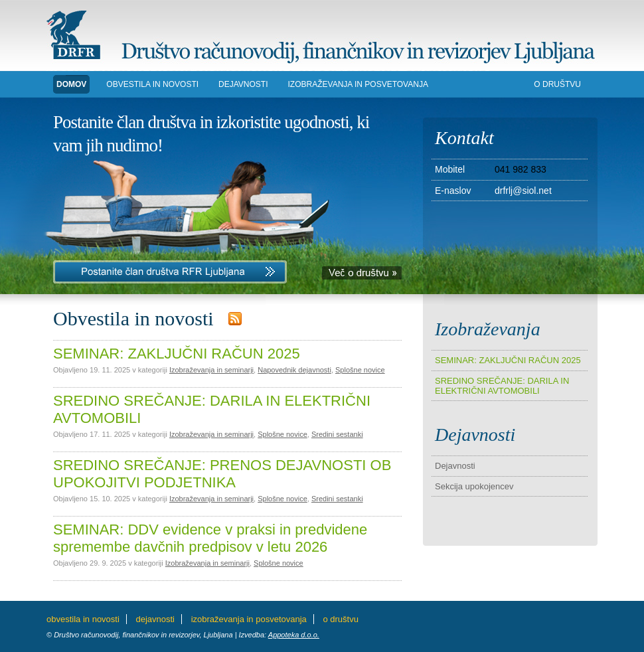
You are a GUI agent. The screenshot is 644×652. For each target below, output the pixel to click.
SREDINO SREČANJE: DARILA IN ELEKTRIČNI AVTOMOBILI (502, 386)
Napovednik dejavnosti (294, 370)
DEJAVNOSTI (243, 84)
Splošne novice (360, 370)
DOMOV (71, 84)
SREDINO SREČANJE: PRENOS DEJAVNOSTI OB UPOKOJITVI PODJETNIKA (222, 474)
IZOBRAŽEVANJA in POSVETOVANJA (358, 84)
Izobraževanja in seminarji (211, 370)
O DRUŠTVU (557, 84)
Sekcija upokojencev (474, 486)
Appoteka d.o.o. (294, 635)
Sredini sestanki (337, 434)
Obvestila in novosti (152, 84)
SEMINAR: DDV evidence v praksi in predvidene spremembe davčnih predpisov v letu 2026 (210, 538)
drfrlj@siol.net (523, 191)
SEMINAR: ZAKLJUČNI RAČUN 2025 (177, 354)
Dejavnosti (455, 466)
